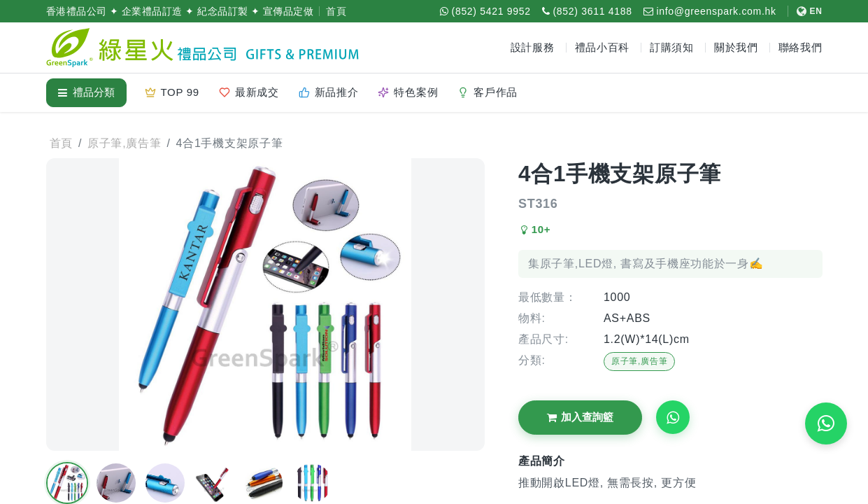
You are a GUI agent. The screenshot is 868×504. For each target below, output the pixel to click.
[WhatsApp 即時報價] (826, 423)
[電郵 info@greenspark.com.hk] (710, 11)
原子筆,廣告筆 (639, 361)
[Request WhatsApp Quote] (673, 417)
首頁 (336, 11)
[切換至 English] (805, 11)
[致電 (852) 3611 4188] (587, 11)
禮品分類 (86, 92)
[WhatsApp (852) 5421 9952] (485, 11)
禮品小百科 (603, 47)
